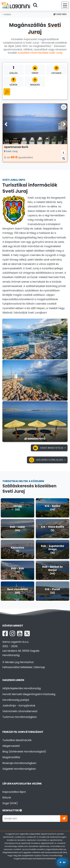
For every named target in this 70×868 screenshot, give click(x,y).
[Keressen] (36, 5)
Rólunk (7, 798)
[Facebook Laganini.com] (5, 633)
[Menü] (65, 5)
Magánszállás (11, 757)
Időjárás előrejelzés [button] (46, 460)
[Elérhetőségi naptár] (63, 158)
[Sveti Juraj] (35, 339)
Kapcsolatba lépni (14, 792)
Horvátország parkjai (16, 700)
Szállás (7, 14)
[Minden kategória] (7, 92)
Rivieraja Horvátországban (19, 763)
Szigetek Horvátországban (19, 769)
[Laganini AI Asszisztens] (63, 862)
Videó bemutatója (48, 448)
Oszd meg (60, 14)
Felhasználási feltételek (17, 667)
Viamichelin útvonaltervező (20, 711)
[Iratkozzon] (64, 819)
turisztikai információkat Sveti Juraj (40, 53)
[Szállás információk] (63, 152)
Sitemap (40, 667)
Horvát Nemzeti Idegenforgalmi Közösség (29, 694)
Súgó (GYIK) (10, 803)
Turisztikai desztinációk (17, 740)
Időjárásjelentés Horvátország (22, 688)
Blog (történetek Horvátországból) (24, 752)
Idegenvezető (11, 746)
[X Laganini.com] (27, 633)
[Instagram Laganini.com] (12, 633)
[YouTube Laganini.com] (20, 633)
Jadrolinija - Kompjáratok (19, 706)
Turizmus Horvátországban (20, 717)
